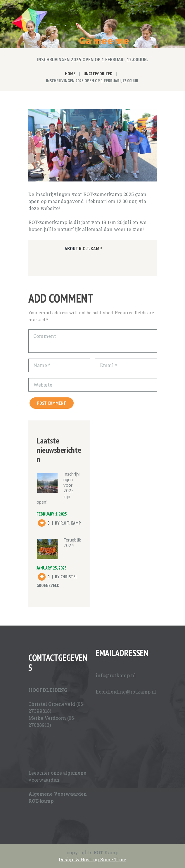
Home (70, 74)
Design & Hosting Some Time (92, 859)
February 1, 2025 (52, 514)
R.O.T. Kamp (90, 249)
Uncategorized (98, 74)
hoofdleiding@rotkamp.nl (126, 692)
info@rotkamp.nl (116, 675)
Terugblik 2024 (72, 543)
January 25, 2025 (52, 568)
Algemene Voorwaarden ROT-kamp (58, 797)
